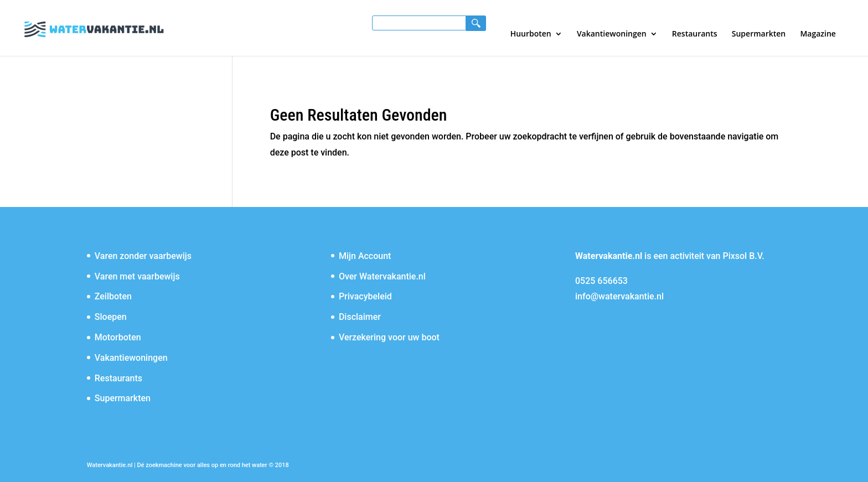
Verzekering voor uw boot (389, 337)
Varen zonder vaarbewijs (143, 256)
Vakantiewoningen (612, 34)
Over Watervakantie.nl (382, 276)
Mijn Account (365, 256)
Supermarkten (759, 34)
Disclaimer (360, 317)
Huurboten (531, 34)
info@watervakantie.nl (619, 296)
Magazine (818, 34)
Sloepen (111, 317)
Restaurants (695, 34)
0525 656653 (601, 281)
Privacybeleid (365, 296)
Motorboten (118, 337)
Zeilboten (113, 296)
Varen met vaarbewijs (137, 276)
